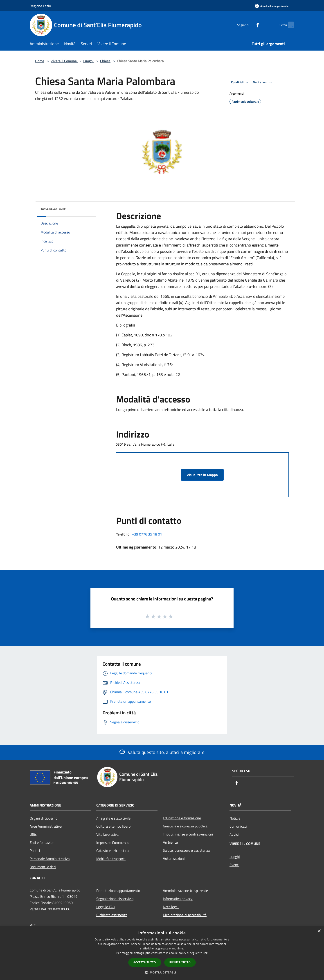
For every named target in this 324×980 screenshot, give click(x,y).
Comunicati (238, 826)
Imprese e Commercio (113, 842)
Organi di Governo (44, 818)
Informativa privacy (178, 899)
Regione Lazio (40, 6)
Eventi (234, 865)
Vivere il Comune (64, 61)
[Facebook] (249, 25)
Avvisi (234, 834)
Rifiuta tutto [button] (180, 962)
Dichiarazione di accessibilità (185, 915)
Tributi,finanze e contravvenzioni (188, 834)
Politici (35, 851)
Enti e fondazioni (43, 842)
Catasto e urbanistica (112, 851)
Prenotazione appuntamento (118, 891)
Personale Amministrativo (50, 859)
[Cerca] (289, 25)
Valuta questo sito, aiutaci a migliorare (162, 752)
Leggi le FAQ (106, 907)
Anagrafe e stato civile (113, 818)
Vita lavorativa (107, 834)
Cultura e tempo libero (113, 826)
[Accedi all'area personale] (272, 6)
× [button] (319, 931)
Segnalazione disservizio (115, 899)
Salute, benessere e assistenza (186, 850)
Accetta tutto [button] (145, 962)
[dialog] (162, 953)
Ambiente (170, 842)
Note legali (171, 907)
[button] (162, 972)
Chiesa (105, 61)
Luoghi (88, 61)
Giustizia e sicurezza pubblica (185, 826)
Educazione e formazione (182, 818)
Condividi (240, 82)
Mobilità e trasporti (111, 859)
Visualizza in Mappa (202, 475)
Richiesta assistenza (112, 915)
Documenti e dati (43, 867)
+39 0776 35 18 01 (147, 534)
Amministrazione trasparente (185, 891)
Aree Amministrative (46, 826)
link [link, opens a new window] (205, 953)
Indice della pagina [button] (53, 209)
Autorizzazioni (174, 858)
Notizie (235, 818)
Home (40, 61)
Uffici (34, 834)
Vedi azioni (263, 82)
